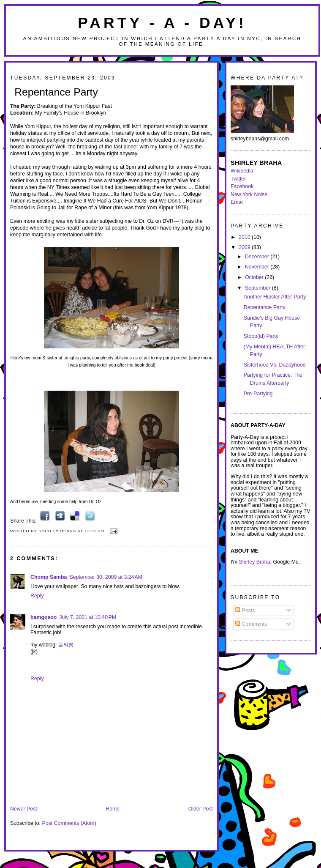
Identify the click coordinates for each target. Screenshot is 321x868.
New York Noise (249, 194)
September (258, 288)
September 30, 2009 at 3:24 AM (106, 577)
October (255, 277)
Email (237, 202)
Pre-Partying (258, 394)
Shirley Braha (255, 562)
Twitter (238, 179)
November (258, 267)
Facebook (242, 186)
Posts (245, 611)
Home (113, 809)
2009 (245, 247)
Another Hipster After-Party (275, 297)
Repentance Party (56, 92)
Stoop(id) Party (261, 336)
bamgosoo (44, 617)
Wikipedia (242, 171)
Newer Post (24, 809)
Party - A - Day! (162, 23)
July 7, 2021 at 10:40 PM (88, 617)
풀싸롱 (66, 645)
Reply (37, 596)
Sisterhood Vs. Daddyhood (275, 365)
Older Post (201, 809)
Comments (251, 624)
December (258, 257)
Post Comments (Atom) (69, 823)
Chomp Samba (49, 577)
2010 (245, 237)
